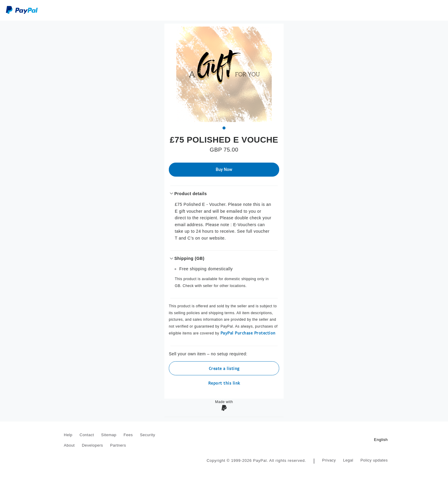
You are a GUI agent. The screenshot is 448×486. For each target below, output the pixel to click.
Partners (118, 445)
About (69, 445)
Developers (92, 445)
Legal (348, 460)
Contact (87, 435)
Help (68, 435)
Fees (128, 435)
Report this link (224, 383)
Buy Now (224, 169)
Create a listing (224, 368)
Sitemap (109, 435)
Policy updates (374, 460)
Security (147, 435)
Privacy (329, 460)
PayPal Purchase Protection (248, 333)
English (381, 440)
